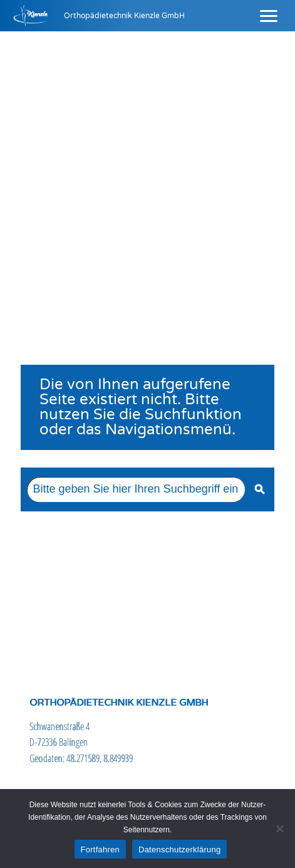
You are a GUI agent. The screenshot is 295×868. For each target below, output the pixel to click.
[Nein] (279, 829)
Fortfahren (100, 850)
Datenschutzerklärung (179, 850)
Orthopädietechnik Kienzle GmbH (124, 16)
